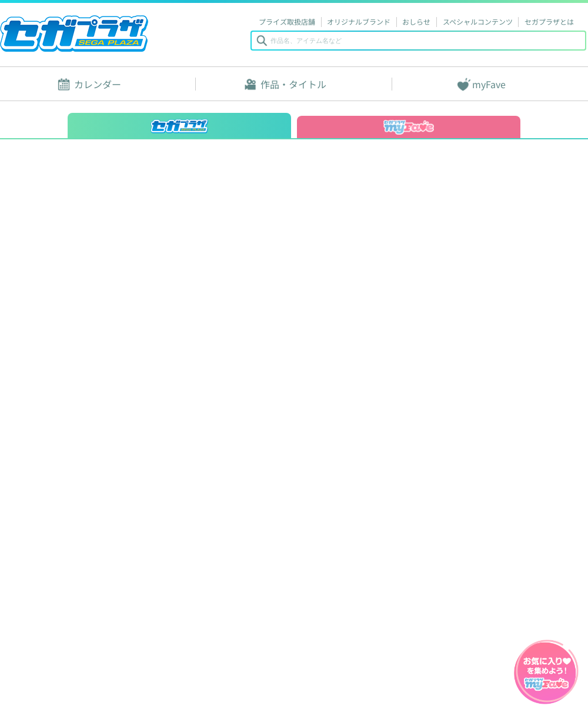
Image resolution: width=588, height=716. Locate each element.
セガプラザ (74, 34)
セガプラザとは (549, 21)
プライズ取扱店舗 (287, 21)
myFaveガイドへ (546, 673)
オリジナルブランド (359, 21)
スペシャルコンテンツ (478, 21)
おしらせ (416, 21)
